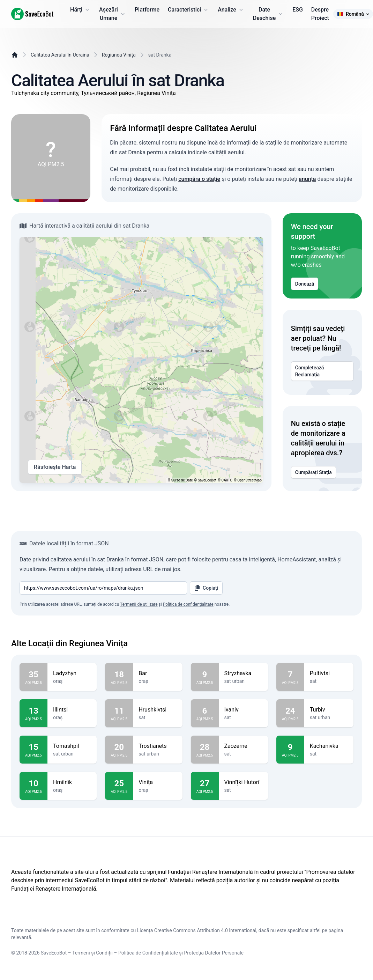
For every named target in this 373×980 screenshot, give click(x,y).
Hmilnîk (72, 782)
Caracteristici (189, 10)
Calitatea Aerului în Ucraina (60, 55)
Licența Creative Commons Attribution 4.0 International (197, 930)
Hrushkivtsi (158, 710)
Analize (231, 10)
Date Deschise (268, 14)
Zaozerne (243, 746)
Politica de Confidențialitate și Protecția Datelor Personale (181, 953)
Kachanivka (329, 746)
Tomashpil (72, 746)
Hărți (80, 10)
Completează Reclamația (322, 371)
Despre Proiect (320, 14)
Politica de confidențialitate (188, 604)
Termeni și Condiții (92, 953)
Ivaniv (243, 710)
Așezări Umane (113, 14)
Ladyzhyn (72, 673)
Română (353, 14)
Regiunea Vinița (119, 55)
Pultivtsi (329, 673)
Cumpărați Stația (314, 472)
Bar (158, 673)
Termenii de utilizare (139, 604)
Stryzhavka (243, 673)
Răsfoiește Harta (55, 467)
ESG (298, 10)
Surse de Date (182, 480)
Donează (305, 284)
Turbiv (329, 710)
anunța (307, 179)
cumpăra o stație (199, 179)
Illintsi (72, 710)
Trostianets (158, 746)
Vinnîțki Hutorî (243, 782)
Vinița (158, 782)
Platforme (147, 10)
